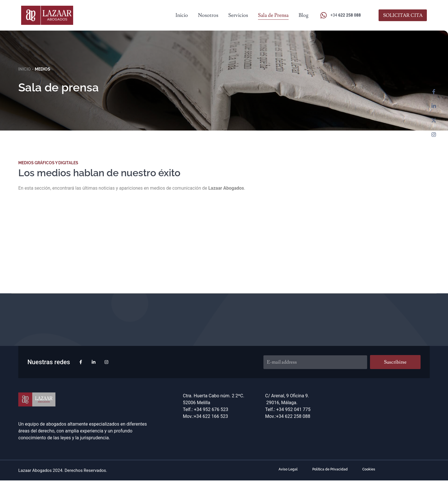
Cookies (369, 470)
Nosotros (208, 15)
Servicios (238, 15)
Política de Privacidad (330, 470)
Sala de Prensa (273, 15)
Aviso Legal (288, 470)
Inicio (182, 15)
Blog (304, 15)
